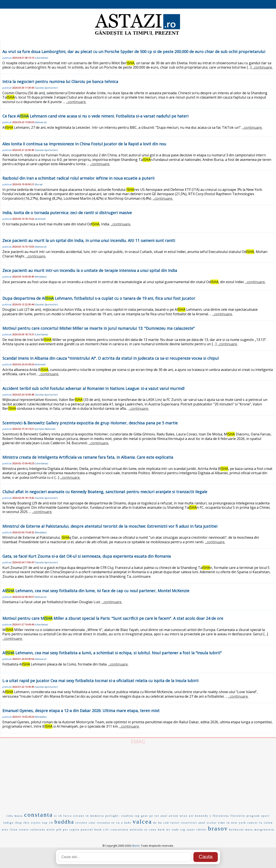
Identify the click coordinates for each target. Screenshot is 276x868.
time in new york (232, 823)
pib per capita (68, 830)
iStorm (136, 846)
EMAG (138, 741)
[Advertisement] (138, 777)
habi (128, 823)
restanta (104, 823)
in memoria (95, 816)
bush (98, 830)
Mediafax (41, 277)
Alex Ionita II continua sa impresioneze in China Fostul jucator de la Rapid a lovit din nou (84, 144)
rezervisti (189, 823)
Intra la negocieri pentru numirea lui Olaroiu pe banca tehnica (60, 82)
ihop (19, 823)
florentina (221, 816)
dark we (164, 830)
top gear (142, 816)
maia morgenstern (260, 830)
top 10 (48, 823)
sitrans (79, 816)
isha (10, 816)
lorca (68, 816)
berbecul (237, 830)
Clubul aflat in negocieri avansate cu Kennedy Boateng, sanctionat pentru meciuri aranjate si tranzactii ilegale (105, 492)
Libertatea (41, 58)
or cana (151, 830)
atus (5, 830)
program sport (258, 816)
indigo (9, 823)
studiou (127, 816)
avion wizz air (181, 816)
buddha (64, 822)
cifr (106, 830)
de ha (158, 823)
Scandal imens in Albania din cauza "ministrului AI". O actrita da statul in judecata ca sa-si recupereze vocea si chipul (111, 358)
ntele (51, 830)
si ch (58, 816)
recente (82, 823)
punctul (87, 830)
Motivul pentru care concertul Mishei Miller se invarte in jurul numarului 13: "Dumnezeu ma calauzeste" (99, 328)
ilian (14, 830)
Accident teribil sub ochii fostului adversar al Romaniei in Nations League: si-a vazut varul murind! (93, 388)
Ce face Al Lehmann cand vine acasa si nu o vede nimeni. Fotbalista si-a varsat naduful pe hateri (95, 116)
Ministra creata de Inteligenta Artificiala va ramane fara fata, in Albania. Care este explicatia (88, 457)
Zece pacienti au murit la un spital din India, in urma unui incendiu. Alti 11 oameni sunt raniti (89, 240)
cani (92, 823)
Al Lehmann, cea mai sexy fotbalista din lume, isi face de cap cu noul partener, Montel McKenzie (96, 591)
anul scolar (208, 823)
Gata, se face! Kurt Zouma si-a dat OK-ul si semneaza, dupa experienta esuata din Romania (87, 556)
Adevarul (41, 122)
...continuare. (262, 67)
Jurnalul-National (45, 429)
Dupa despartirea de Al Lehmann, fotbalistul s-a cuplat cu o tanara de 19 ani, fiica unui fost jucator (99, 298)
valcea (142, 822)
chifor (202, 830)
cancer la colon (260, 823)
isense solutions (32, 830)
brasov (218, 828)
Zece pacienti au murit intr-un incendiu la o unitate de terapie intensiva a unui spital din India (90, 270)
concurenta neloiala (127, 830)
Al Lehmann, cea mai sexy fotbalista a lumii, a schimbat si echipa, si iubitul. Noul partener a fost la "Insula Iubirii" (112, 653)
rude (175, 830)
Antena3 (40, 219)
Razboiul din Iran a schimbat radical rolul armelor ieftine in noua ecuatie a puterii (78, 178)
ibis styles (32, 823)
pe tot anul (159, 816)
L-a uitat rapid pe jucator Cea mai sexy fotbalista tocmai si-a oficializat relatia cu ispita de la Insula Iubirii (100, 681)
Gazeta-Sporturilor (46, 88)
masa (19, 816)
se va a (117, 823)
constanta (38, 815)
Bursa (39, 184)
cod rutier (172, 823)
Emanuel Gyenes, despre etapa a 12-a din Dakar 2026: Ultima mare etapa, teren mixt (81, 711)
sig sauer (188, 830)
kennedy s (203, 816)
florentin (238, 816)
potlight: (113, 816)
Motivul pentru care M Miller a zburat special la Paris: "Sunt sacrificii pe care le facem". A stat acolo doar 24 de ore (113, 618)
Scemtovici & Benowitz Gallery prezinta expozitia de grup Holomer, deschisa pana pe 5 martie (90, 423)
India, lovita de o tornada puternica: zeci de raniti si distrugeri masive (67, 213)
